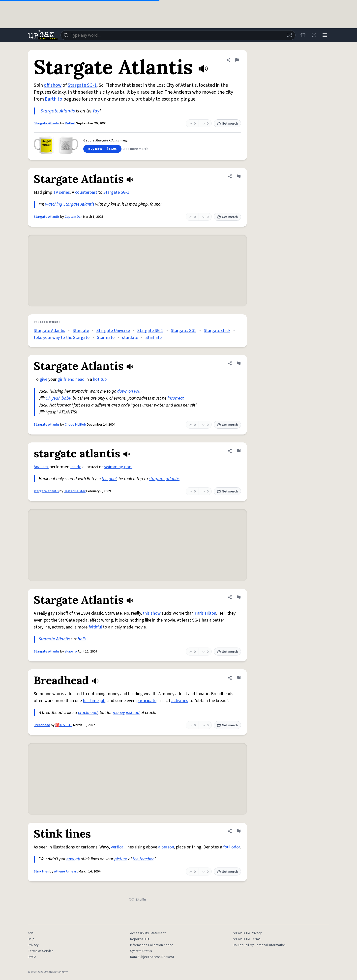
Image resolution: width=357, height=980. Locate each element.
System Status (141, 951)
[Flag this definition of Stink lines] (238, 831)
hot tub (100, 379)
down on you (129, 391)
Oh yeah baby (58, 398)
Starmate (106, 338)
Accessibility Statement (148, 933)
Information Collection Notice (152, 945)
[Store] (303, 35)
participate (146, 701)
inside (76, 467)
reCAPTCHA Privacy (247, 933)
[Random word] (290, 35)
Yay (96, 111)
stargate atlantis (46, 491)
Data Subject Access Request (152, 957)
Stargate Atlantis (47, 123)
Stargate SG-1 (82, 85)
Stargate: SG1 (184, 331)
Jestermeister (75, 491)
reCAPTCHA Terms (247, 939)
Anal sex (41, 467)
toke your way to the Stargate (62, 338)
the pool (109, 479)
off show (53, 85)
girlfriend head (71, 379)
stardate (130, 338)
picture (121, 859)
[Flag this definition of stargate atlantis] (238, 451)
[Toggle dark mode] (314, 35)
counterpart (86, 192)
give (44, 379)
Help (31, 939)
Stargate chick (217, 331)
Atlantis (67, 111)
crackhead (88, 713)
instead (133, 713)
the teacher (143, 859)
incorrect (176, 398)
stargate (157, 479)
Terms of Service (41, 951)
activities (180, 701)
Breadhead (42, 725)
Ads (31, 933)
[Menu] (325, 35)
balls (82, 639)
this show (152, 613)
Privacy (33, 945)
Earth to (54, 99)
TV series (61, 192)
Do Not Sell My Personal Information (259, 945)
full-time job (94, 701)
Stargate (50, 111)
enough (73, 859)
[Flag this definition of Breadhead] (238, 678)
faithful (95, 627)
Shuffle (137, 900)
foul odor (232, 847)
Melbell (70, 123)
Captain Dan (74, 217)
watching (54, 204)
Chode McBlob (75, 425)
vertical (118, 847)
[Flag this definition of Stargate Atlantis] (237, 60)
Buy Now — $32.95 (102, 149)
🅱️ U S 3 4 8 (64, 725)
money (119, 713)
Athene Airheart (66, 871)
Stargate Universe (113, 331)
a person (166, 847)
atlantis (173, 479)
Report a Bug (140, 939)
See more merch (136, 149)
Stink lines (41, 871)
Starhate (154, 338)
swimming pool (118, 467)
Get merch (227, 124)
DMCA (32, 957)
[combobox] (178, 35)
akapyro (71, 652)
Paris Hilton (205, 613)
